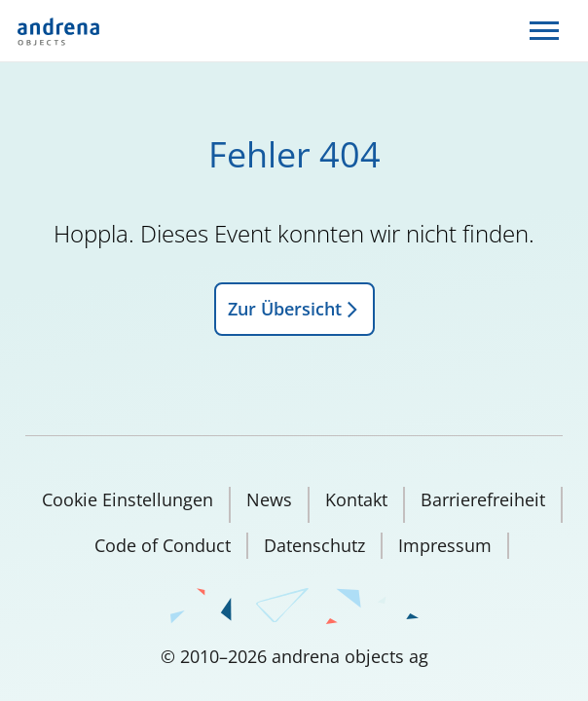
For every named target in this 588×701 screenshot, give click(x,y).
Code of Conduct (163, 545)
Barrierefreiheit (483, 499)
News (269, 499)
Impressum (445, 545)
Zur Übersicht (294, 309)
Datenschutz (314, 545)
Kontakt (356, 499)
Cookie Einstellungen (128, 499)
